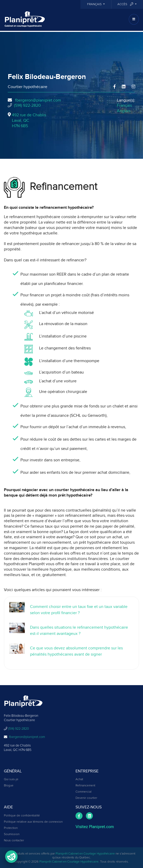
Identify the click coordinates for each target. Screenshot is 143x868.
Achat (79, 779)
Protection (11, 828)
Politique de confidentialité (22, 816)
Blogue (9, 786)
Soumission (12, 834)
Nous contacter (14, 841)
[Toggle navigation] (134, 19)
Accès (126, 4)
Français (95, 4)
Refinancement (85, 786)
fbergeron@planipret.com (38, 100)
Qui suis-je (11, 779)
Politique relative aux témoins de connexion (33, 822)
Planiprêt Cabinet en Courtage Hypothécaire (85, 854)
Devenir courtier (86, 798)
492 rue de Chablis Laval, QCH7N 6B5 (29, 120)
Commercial (84, 792)
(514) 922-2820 (27, 105)
